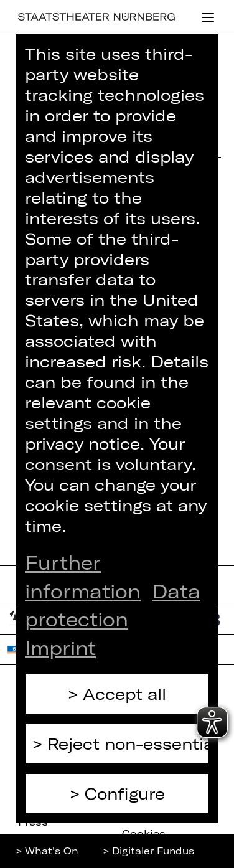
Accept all (124, 694)
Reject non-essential (128, 743)
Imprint (60, 647)
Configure (125, 793)
